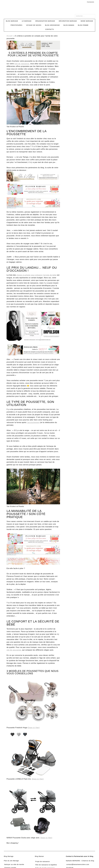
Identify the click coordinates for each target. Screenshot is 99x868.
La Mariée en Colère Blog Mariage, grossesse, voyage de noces (49, 10)
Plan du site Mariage (11, 861)
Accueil (10, 36)
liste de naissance (22, 64)
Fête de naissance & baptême (46, 865)
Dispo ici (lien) (34, 728)
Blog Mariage (9, 856)
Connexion (90, 2)
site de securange (14, 650)
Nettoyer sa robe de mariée (14, 864)
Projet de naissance (43, 862)
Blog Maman (39, 856)
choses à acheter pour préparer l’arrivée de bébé (37, 275)
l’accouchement (33, 422)
